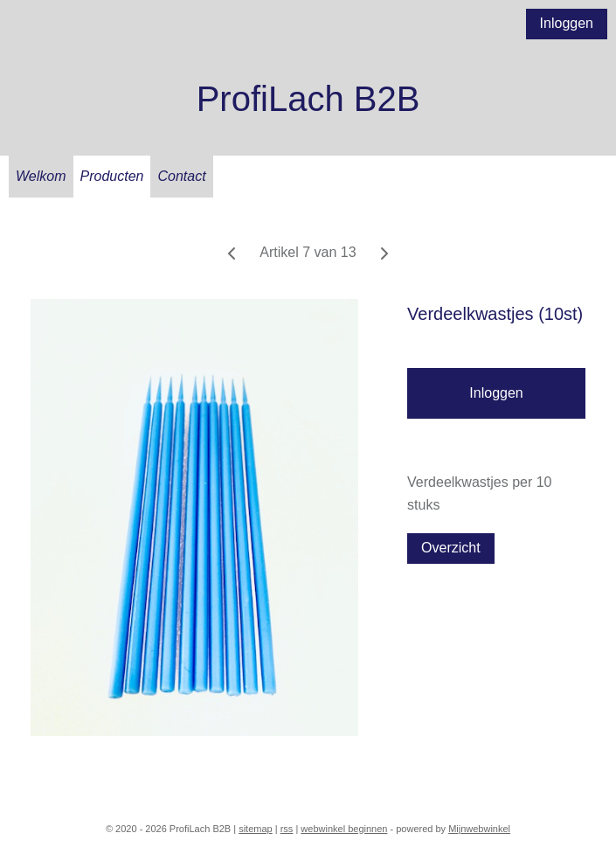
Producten (112, 176)
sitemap (256, 829)
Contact (181, 176)
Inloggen (567, 23)
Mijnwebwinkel (479, 829)
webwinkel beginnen (344, 829)
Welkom (41, 176)
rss (287, 829)
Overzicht (451, 548)
